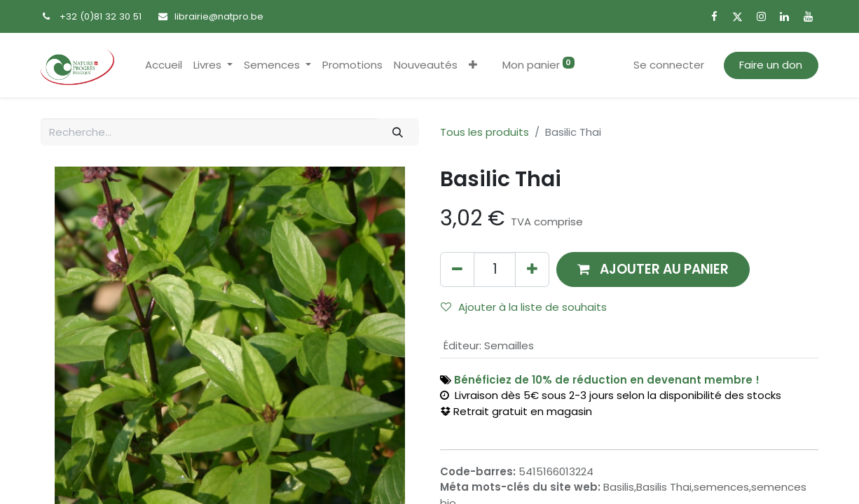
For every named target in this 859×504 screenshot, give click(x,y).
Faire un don (771, 65)
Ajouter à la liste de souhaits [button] (524, 307)
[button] (473, 65)
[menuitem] (164, 65)
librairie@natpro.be (219, 16)
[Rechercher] (398, 132)
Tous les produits (485, 132)
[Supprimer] (457, 269)
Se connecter (669, 65)
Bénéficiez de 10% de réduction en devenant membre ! (607, 380)
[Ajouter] (532, 269)
